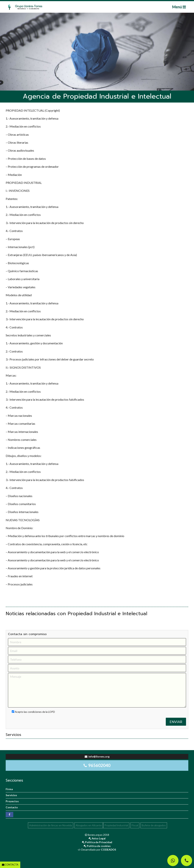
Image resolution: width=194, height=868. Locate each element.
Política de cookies (99, 846)
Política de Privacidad (99, 842)
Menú (179, 7)
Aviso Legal (99, 838)
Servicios (11, 795)
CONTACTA (10, 865)
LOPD (52, 712)
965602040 (97, 765)
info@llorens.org (97, 756)
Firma (9, 789)
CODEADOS (109, 850)
